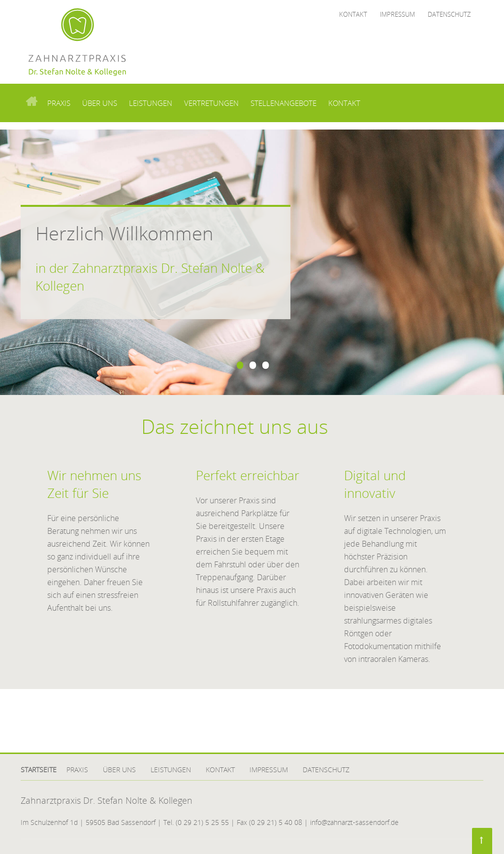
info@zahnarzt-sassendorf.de (354, 822)
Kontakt (353, 14)
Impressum (397, 14)
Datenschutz (449, 14)
